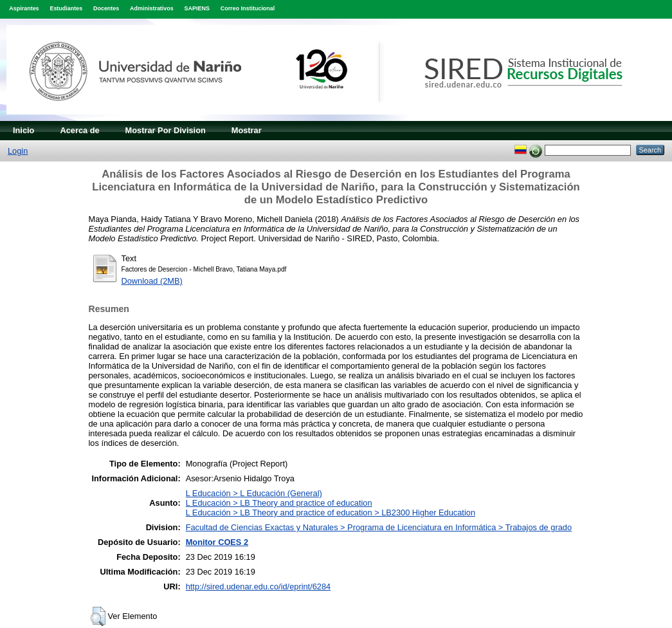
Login (18, 151)
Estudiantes (66, 8)
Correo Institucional (248, 8)
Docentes (106, 8)
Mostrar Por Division (166, 130)
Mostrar (247, 130)
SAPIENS (197, 8)
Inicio (23, 130)
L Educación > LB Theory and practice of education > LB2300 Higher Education (331, 513)
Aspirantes (24, 8)
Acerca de (79, 130)
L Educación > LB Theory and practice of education (279, 503)
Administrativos (152, 8)
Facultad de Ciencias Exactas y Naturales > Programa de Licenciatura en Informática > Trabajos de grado (379, 527)
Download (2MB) (152, 281)
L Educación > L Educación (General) (254, 493)
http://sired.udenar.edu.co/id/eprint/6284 (259, 586)
